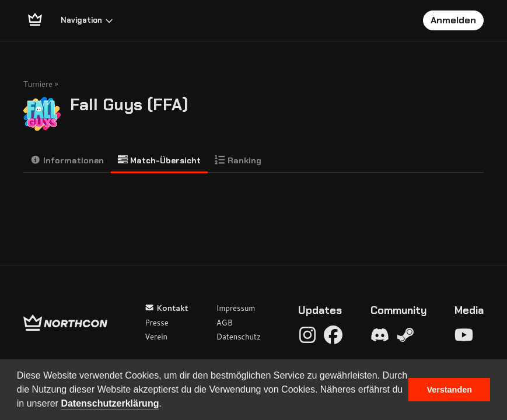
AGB (225, 323)
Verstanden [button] (449, 390)
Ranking (238, 160)
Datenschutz (239, 337)
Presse (156, 323)
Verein (156, 337)
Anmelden (453, 20)
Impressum (236, 308)
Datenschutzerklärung (110, 403)
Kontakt (167, 308)
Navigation (87, 20)
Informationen (67, 160)
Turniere (38, 84)
